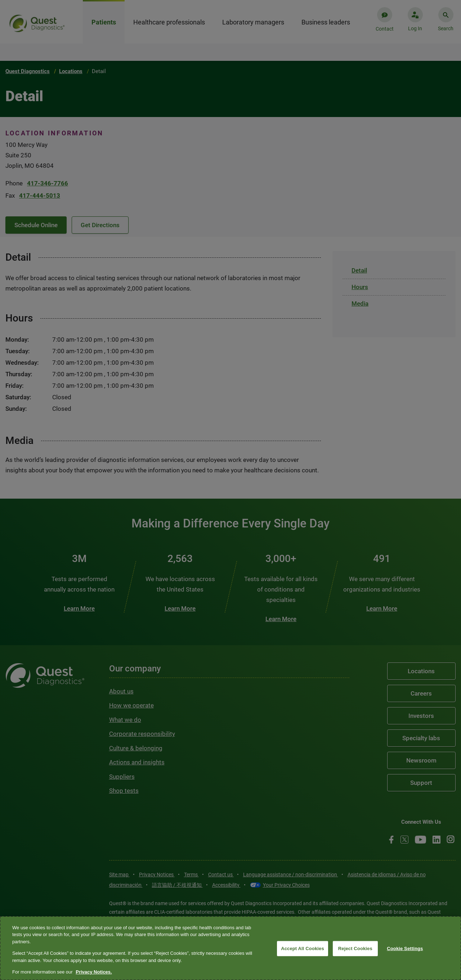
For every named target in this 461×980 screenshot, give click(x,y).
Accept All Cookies (303, 948)
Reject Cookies (355, 948)
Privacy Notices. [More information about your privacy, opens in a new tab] (94, 972)
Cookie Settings (405, 948)
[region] (230, 948)
